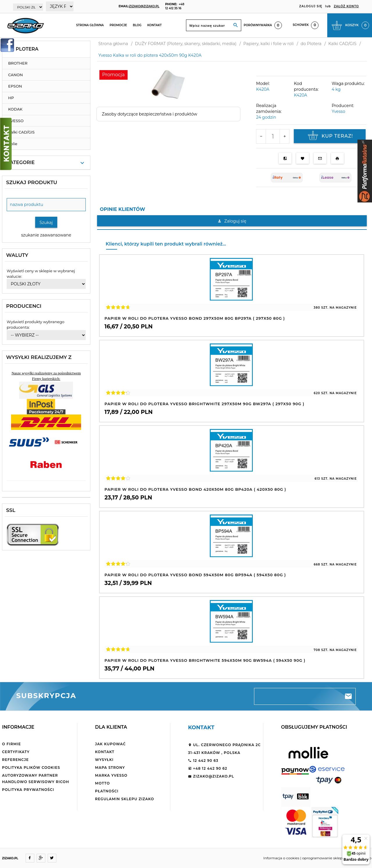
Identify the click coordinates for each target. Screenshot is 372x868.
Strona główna (90, 25)
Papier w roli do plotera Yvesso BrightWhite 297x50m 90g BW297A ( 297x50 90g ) (205, 404)
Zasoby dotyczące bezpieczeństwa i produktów (150, 114)
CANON (16, 75)
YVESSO (16, 121)
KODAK (15, 109)
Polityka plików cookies (31, 767)
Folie (13, 144)
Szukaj (46, 223)
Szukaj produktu (32, 182)
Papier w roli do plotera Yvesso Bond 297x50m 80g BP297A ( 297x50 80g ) (195, 318)
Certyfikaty (16, 752)
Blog (137, 25)
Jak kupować (110, 744)
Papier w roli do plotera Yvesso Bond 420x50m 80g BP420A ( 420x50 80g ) (195, 489)
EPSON (15, 86)
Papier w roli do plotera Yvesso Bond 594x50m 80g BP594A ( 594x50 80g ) (195, 575)
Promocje (118, 25)
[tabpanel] (232, 222)
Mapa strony (110, 767)
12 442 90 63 (203, 761)
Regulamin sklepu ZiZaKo (125, 799)
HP (11, 98)
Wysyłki (104, 760)
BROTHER (18, 63)
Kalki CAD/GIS (21, 132)
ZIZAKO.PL (10, 858)
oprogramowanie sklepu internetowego (337, 858)
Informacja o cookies (281, 858)
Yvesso (338, 111)
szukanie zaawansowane (46, 235)
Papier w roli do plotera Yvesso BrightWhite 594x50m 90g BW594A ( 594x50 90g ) (205, 660)
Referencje (15, 760)
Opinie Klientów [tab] (123, 209)
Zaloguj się (232, 221)
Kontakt (155, 25)
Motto (102, 783)
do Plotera (23, 49)
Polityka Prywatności (28, 790)
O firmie (11, 744)
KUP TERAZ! (330, 136)
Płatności (107, 791)
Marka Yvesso (111, 775)
